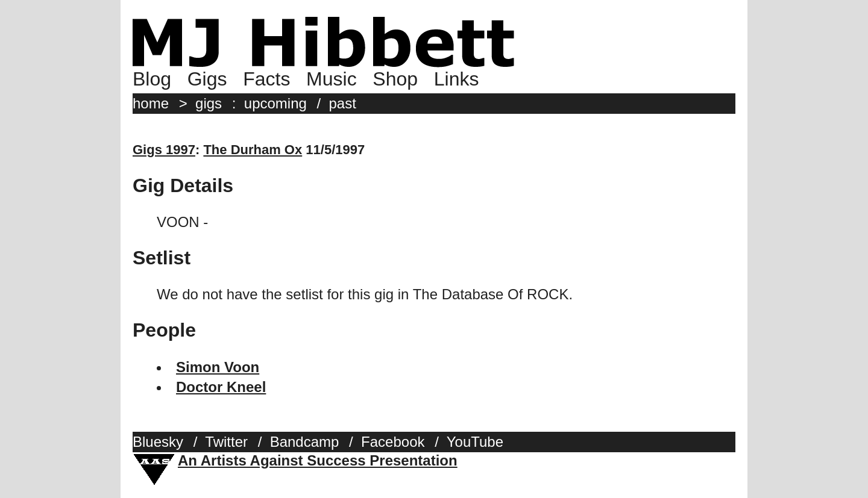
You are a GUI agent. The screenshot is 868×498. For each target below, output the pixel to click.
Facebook (393, 442)
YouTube (475, 442)
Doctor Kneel (221, 387)
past (343, 103)
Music (332, 79)
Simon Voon (218, 367)
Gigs (207, 79)
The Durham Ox (253, 150)
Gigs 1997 (164, 150)
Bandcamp (305, 442)
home (151, 103)
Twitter (226, 442)
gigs (209, 103)
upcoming (275, 103)
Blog (152, 79)
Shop (395, 79)
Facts (266, 79)
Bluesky (158, 442)
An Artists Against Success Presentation (318, 460)
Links (457, 79)
